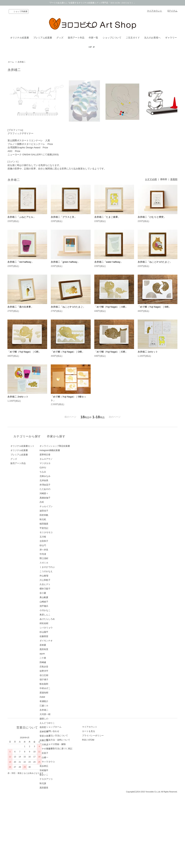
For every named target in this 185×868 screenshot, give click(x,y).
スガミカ (56, 563)
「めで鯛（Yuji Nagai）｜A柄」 (111, 307)
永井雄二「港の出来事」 (20, 307)
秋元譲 (55, 783)
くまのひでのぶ (60, 567)
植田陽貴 (56, 524)
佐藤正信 (56, 740)
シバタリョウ (59, 628)
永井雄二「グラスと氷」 (64, 217)
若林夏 (55, 645)
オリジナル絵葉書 (20, 38)
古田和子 (56, 541)
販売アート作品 (76, 38)
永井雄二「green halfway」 (65, 262)
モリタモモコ (59, 532)
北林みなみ (57, 476)
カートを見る (100, 811)
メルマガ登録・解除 (62, 824)
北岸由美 (56, 480)
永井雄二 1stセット (148, 352)
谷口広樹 (56, 675)
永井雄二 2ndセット (18, 397)
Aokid (55, 697)
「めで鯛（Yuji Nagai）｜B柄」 (154, 307)
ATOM (103, 820)
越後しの (56, 719)
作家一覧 (93, 38)
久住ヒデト (57, 584)
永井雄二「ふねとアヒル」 (21, 217)
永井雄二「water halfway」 (108, 262)
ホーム (11, 62)
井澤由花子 (57, 485)
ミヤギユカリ (59, 749)
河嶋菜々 (56, 493)
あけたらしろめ (60, 619)
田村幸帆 (56, 515)
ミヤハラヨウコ (60, 762)
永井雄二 (21, 62)
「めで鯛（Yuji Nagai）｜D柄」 (67, 352)
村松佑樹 (56, 623)
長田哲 (55, 727)
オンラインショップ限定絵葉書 (67, 446)
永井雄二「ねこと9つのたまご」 (68, 307)
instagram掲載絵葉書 (62, 450)
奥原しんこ (57, 615)
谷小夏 (55, 593)
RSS (96, 820)
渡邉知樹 (56, 693)
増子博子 (56, 680)
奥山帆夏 (56, 597)
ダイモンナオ (59, 641)
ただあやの (57, 489)
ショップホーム (60, 807)
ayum (55, 654)
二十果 (55, 658)
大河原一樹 (57, 714)
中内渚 (55, 554)
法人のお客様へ (152, 38)
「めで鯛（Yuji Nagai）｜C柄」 (24, 352)
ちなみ (55, 472)
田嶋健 (55, 662)
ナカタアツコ (59, 779)
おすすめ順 (151, 179)
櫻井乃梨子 (57, 589)
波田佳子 (56, 511)
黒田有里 (56, 649)
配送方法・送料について (64, 820)
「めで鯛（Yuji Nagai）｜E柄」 (111, 352)
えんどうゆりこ (60, 723)
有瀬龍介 (56, 701)
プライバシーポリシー (104, 815)
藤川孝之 (56, 745)
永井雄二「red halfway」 (20, 262)
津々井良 (56, 550)
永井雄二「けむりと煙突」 (152, 217)
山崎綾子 (56, 602)
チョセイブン (59, 506)
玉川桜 (55, 537)
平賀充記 (56, 528)
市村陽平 (56, 770)
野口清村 (56, 558)
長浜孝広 (56, 766)
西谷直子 (56, 753)
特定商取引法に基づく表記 (65, 828)
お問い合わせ (59, 811)
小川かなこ (57, 610)
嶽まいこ (56, 775)
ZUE (54, 502)
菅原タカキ (57, 736)
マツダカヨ (57, 463)
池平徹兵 (56, 606)
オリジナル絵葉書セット (22, 446)
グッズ (60, 38)
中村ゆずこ (57, 688)
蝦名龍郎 (56, 684)
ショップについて (112, 38)
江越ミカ (56, 706)
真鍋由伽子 (57, 498)
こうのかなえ (59, 571)
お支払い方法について (63, 815)
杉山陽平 (56, 632)
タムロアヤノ (59, 459)
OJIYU (55, 468)
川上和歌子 (57, 580)
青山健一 (56, 757)
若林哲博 (56, 732)
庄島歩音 (56, 667)
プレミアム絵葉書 (43, 38)
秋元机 (55, 519)
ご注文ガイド (133, 38)
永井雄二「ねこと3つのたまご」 (155, 262)
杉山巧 (55, 545)
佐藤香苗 (56, 636)
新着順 (174, 179)
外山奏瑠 (56, 576)
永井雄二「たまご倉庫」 (107, 217)
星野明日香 (57, 455)
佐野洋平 (56, 671)
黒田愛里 (56, 788)
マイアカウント (154, 11)
